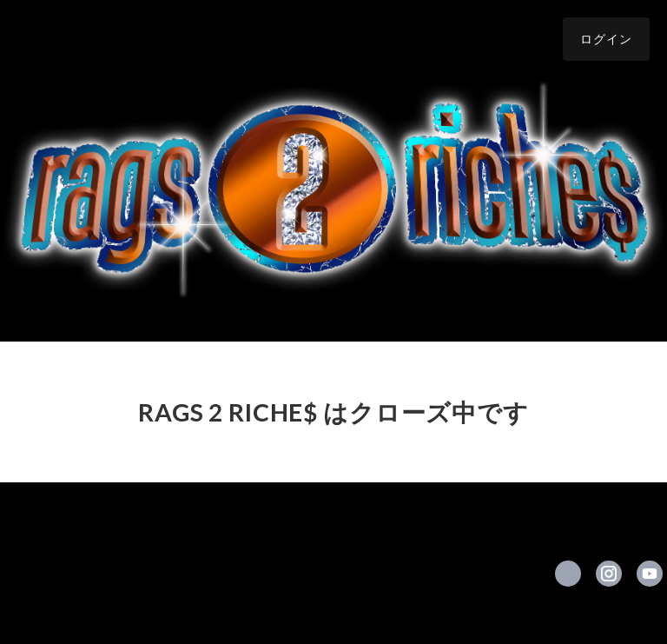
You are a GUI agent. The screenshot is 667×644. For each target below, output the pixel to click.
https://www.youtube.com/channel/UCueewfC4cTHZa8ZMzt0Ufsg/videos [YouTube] (650, 574)
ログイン (606, 39)
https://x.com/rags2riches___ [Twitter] (568, 574)
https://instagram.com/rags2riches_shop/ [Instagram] (609, 574)
